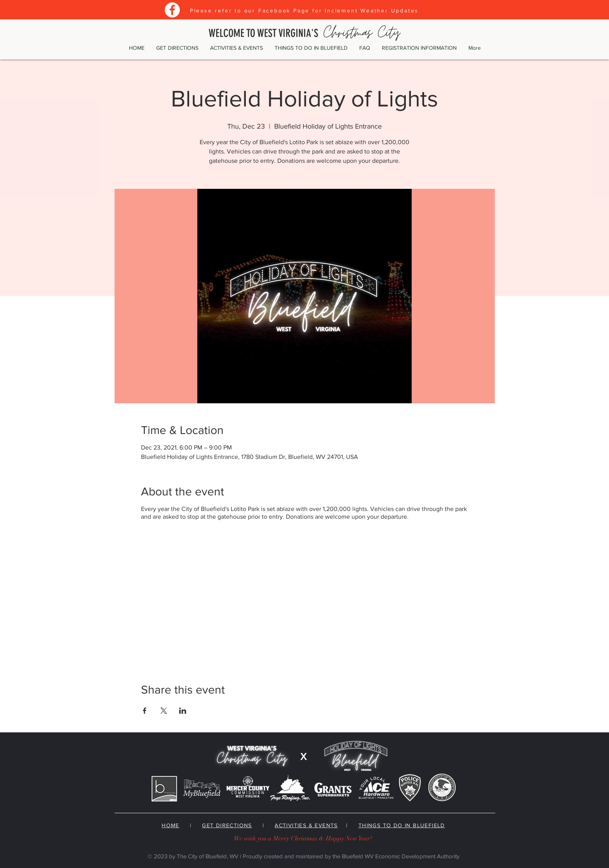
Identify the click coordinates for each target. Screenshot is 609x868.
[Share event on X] (164, 711)
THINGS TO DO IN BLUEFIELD (402, 825)
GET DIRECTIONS (227, 825)
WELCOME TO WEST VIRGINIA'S (304, 33)
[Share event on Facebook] (145, 711)
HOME (171, 825)
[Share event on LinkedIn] (183, 711)
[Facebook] (172, 10)
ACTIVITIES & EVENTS (306, 825)
